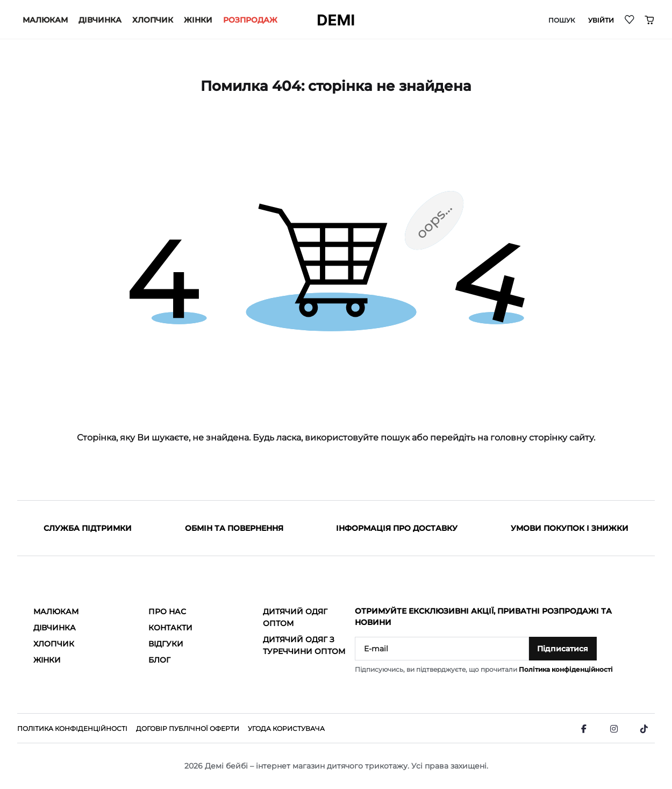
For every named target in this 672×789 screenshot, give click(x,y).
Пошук (562, 20)
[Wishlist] (630, 19)
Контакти (170, 628)
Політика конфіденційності (566, 669)
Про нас (167, 612)
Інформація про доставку (397, 528)
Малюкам (45, 20)
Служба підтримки (88, 528)
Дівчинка (100, 20)
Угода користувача (286, 728)
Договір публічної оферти (188, 728)
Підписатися (563, 649)
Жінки (198, 20)
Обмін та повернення (234, 528)
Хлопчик (153, 20)
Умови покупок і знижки (570, 528)
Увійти (601, 20)
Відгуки (166, 644)
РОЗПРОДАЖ (250, 20)
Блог (159, 660)
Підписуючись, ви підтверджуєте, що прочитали (484, 669)
